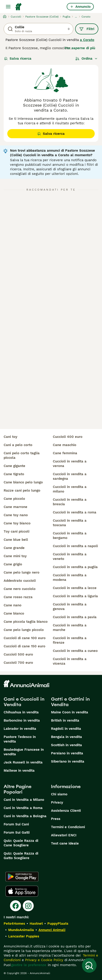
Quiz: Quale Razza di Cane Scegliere (21, 843)
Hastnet (36, 924)
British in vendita (65, 720)
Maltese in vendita (19, 771)
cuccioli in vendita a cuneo (75, 651)
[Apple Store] (22, 891)
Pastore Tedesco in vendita (20, 739)
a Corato (87, 40)
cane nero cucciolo (20, 589)
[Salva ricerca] (89, 965)
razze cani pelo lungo (22, 490)
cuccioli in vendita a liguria (75, 596)
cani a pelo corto (18, 445)
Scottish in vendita (66, 745)
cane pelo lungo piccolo (24, 630)
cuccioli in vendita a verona (70, 464)
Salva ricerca (18, 59)
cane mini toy (15, 556)
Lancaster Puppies (24, 936)
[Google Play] (22, 877)
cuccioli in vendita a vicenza (70, 661)
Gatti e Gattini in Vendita (70, 702)
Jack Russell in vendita (23, 762)
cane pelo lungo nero (22, 572)
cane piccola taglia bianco (26, 622)
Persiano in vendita (67, 753)
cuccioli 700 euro (18, 663)
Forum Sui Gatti (17, 832)
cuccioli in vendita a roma (75, 512)
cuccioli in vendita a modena (70, 577)
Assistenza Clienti (66, 811)
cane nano (13, 605)
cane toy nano (16, 515)
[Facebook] (15, 906)
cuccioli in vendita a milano (70, 489)
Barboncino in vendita (22, 720)
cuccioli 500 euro (18, 654)
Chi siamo (59, 794)
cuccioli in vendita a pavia (75, 617)
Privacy (57, 802)
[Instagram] (28, 906)
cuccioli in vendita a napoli (75, 546)
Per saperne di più (80, 48)
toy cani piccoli (17, 531)
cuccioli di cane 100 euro (25, 638)
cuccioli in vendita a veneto (70, 556)
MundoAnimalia (21, 930)
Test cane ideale (65, 843)
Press (56, 819)
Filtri (87, 29)
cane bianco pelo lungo (23, 482)
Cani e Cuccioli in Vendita (24, 702)
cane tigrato (14, 474)
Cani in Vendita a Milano (24, 800)
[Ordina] (87, 59)
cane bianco (14, 613)
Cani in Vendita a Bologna (25, 816)
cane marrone (15, 507)
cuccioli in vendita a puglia (75, 567)
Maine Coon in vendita (70, 712)
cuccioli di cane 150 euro (24, 646)
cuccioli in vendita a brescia (70, 502)
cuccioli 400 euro (68, 437)
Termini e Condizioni (68, 827)
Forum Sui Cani (16, 824)
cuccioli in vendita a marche (70, 628)
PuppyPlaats (58, 924)
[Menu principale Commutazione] (8, 7)
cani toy (10, 437)
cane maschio (65, 445)
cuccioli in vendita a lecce (75, 588)
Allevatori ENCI (64, 835)
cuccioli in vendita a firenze (70, 640)
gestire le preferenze (29, 965)
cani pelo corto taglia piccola (22, 455)
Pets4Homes (14, 924)
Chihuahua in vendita (21, 712)
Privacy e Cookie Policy (44, 960)
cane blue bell (16, 540)
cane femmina (65, 453)
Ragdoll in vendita (66, 729)
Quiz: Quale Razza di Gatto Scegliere (21, 856)
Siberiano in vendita (68, 761)
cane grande (14, 548)
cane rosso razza (18, 597)
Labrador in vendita (20, 729)
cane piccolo (14, 499)
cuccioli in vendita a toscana (70, 523)
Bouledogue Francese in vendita (24, 752)
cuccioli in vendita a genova (70, 607)
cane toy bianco (17, 523)
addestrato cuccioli (20, 581)
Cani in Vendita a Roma (23, 808)
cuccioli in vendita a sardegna (70, 476)
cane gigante (14, 466)
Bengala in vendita (66, 737)
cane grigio (13, 564)
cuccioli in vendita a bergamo (70, 536)
